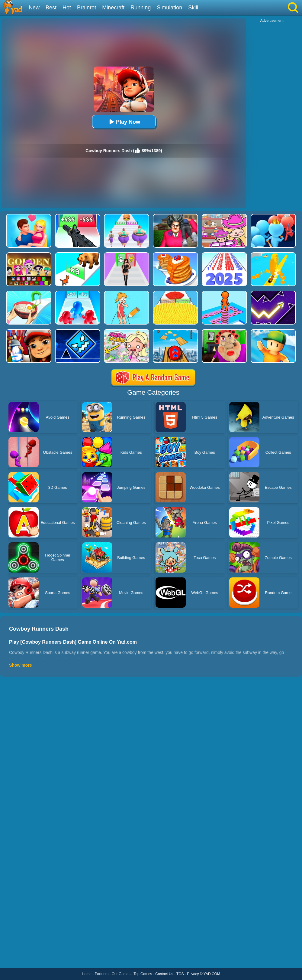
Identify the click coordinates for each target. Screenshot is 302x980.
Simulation (169, 8)
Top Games (143, 974)
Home (87, 974)
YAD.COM (212, 974)
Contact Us (164, 974)
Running (141, 8)
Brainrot (87, 8)
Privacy (193, 974)
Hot (67, 8)
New (34, 8)
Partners (102, 974)
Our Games (121, 974)
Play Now (124, 122)
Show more (20, 665)
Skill (193, 8)
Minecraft (113, 8)
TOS (180, 974)
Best (51, 8)
